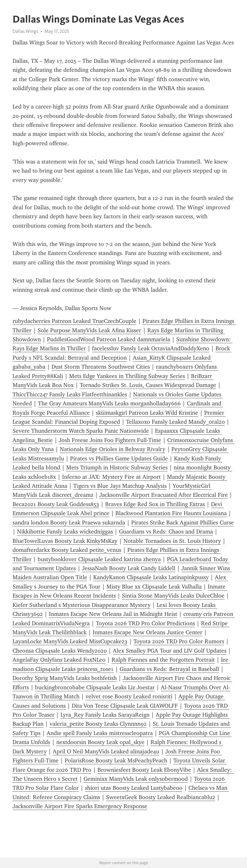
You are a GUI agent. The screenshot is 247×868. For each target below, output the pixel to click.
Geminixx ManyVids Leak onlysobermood (136, 779)
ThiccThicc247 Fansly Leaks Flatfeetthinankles (70, 394)
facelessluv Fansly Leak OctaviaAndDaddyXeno (151, 348)
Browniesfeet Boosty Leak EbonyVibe (144, 770)
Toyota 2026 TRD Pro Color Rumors (179, 641)
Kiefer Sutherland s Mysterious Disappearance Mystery (82, 605)
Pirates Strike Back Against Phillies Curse (183, 523)
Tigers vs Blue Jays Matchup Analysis (120, 486)
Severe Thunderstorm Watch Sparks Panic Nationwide (81, 431)
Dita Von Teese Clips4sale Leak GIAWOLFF (125, 706)
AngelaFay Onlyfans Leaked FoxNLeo (59, 660)
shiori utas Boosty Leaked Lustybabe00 (134, 788)
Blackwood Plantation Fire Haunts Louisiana (171, 513)
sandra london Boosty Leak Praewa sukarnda (69, 523)
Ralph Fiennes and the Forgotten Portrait (163, 660)
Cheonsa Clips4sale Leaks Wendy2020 (60, 651)
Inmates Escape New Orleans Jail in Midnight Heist (113, 614)
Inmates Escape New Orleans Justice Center (147, 632)
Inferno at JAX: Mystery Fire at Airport (111, 477)
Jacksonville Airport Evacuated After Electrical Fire (164, 495)
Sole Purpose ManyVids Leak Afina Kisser (89, 330)
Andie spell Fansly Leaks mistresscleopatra (100, 733)
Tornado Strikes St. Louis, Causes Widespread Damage (148, 385)
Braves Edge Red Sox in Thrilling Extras (155, 504)
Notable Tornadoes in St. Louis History (172, 541)
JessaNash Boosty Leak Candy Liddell (129, 568)
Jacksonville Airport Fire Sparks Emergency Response (80, 806)
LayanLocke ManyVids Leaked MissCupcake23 (70, 641)
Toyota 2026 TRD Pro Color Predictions (145, 623)
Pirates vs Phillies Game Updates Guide (119, 458)
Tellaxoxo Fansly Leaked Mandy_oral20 (175, 422)
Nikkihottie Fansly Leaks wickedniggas (65, 532)
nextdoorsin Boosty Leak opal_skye (100, 742)
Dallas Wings (25, 31)
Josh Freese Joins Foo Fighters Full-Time (110, 440)
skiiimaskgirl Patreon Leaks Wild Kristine (147, 413)
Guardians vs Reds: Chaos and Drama (166, 532)
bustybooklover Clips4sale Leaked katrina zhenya (99, 559)
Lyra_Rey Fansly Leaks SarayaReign (105, 715)
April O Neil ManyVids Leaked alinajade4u (106, 751)
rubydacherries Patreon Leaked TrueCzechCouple (74, 321)
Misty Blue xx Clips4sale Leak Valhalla (154, 587)
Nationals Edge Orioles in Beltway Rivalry (113, 449)
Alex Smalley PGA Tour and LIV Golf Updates (170, 651)
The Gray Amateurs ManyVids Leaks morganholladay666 (109, 403)
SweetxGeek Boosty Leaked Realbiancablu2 (161, 797)
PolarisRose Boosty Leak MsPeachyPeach (116, 760)
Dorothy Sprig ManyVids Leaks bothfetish (65, 678)
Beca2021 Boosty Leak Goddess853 (56, 504)
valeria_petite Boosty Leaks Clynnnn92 (98, 724)
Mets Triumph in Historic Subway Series (117, 467)
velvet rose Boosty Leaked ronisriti (129, 696)
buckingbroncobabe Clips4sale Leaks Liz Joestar (95, 687)
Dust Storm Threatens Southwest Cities (101, 367)
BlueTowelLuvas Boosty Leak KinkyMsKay (65, 541)
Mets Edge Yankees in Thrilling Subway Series (127, 376)
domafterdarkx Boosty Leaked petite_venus (67, 550)
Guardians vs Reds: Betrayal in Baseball (169, 669)
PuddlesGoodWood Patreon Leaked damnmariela (109, 339)
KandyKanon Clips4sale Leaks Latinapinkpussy (151, 577)
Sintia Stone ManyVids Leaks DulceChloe (173, 596)
